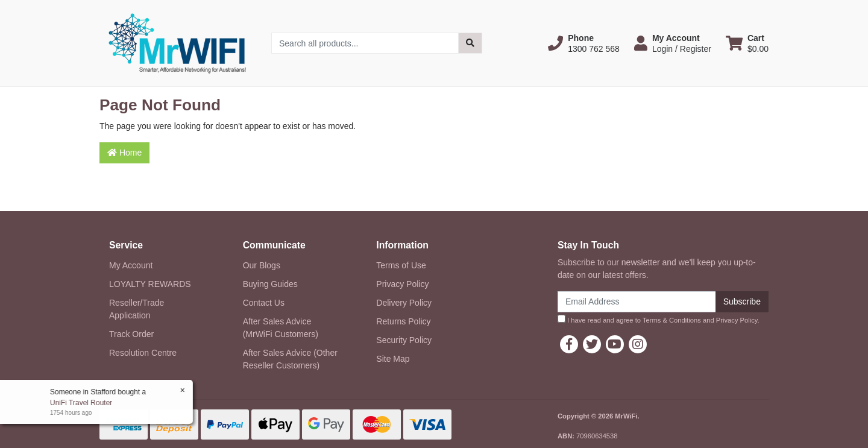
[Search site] (470, 43)
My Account (131, 265)
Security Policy (404, 340)
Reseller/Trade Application (137, 309)
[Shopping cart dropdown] (747, 43)
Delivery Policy (404, 303)
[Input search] (365, 43)
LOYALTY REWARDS (150, 284)
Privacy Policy (402, 284)
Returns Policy (403, 321)
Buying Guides (270, 284)
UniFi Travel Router (80, 403)
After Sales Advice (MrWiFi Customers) (281, 328)
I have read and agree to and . (659, 319)
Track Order (131, 334)
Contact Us (264, 303)
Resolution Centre (143, 353)
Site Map (393, 359)
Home (124, 153)
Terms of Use (401, 265)
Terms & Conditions (672, 320)
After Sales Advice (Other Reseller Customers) (290, 359)
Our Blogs (262, 265)
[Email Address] (637, 302)
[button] (584, 43)
